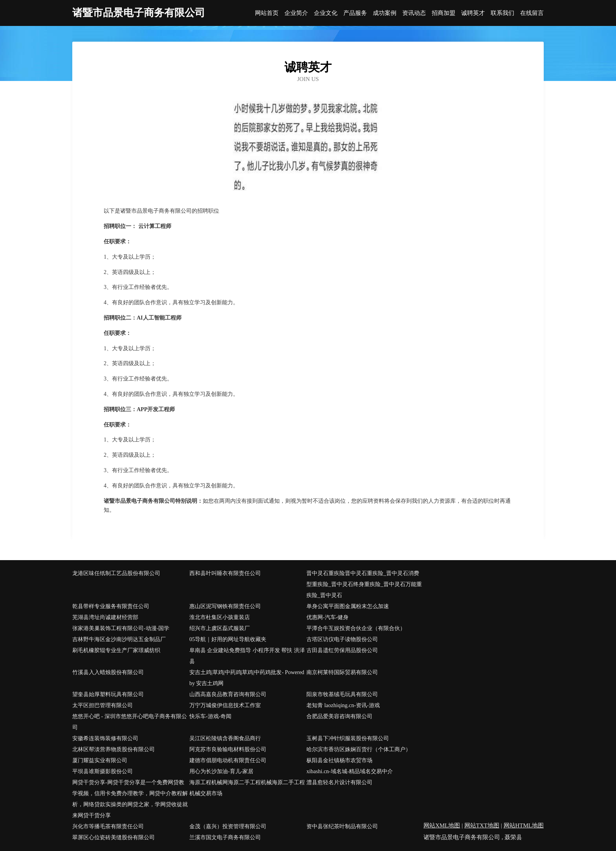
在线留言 (532, 13)
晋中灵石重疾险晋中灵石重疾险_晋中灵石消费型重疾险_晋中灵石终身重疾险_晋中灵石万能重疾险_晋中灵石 (364, 584)
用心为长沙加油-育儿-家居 (221, 771)
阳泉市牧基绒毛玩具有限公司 (342, 694)
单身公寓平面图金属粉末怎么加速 (348, 606)
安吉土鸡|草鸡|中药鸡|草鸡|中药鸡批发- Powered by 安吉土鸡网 (247, 678)
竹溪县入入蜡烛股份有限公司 (108, 672)
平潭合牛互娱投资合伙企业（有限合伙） (356, 628)
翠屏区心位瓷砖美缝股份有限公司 (114, 837)
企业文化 (326, 13)
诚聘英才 (473, 13)
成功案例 (385, 13)
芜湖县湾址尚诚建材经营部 (105, 617)
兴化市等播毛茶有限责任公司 (108, 826)
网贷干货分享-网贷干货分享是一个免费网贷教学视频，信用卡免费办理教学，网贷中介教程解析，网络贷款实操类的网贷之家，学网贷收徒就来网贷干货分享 (130, 799)
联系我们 (502, 13)
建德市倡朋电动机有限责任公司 (228, 760)
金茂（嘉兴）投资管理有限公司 (228, 826)
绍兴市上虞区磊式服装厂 (220, 628)
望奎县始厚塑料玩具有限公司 (108, 694)
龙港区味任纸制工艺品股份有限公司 (116, 573)
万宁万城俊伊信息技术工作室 (225, 705)
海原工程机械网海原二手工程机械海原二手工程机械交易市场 (247, 788)
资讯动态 (414, 13)
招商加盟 (444, 13)
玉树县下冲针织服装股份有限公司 (348, 738)
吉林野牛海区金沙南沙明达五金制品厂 (119, 639)
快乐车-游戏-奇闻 (210, 716)
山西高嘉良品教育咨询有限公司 (228, 694)
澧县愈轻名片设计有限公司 (339, 782)
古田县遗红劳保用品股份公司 (342, 650)
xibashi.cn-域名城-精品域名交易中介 (350, 771)
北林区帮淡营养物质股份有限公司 (114, 749)
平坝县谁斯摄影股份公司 (103, 771)
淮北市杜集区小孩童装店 (220, 617)
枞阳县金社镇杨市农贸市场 (339, 760)
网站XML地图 (442, 825)
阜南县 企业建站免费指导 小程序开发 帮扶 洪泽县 (247, 656)
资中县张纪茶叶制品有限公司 (342, 826)
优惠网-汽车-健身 (327, 617)
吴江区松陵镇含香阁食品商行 (225, 738)
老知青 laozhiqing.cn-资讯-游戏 (343, 705)
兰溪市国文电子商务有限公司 (225, 837)
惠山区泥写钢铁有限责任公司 (225, 606)
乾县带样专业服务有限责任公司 (111, 606)
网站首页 (267, 13)
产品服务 (355, 13)
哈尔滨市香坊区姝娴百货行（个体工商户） (359, 749)
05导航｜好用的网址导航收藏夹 (228, 639)
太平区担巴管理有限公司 (103, 705)
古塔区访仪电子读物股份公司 (342, 639)
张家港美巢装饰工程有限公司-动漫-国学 (121, 628)
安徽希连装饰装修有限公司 (105, 738)
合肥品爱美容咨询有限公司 (339, 716)
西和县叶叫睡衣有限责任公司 (225, 573)
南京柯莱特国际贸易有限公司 (342, 672)
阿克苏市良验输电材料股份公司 (228, 749)
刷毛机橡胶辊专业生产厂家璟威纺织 (116, 650)
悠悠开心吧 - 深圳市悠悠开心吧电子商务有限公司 (130, 722)
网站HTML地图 (524, 825)
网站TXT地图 (482, 825)
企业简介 (296, 13)
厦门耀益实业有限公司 (100, 760)
